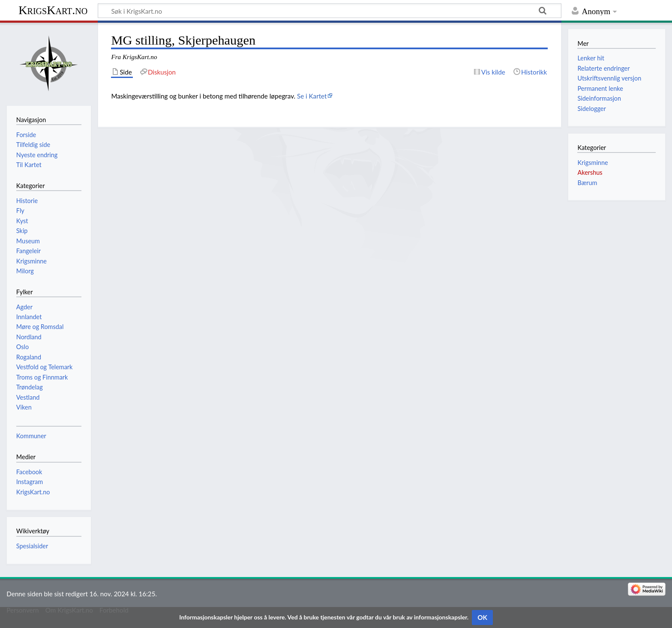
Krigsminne (592, 163)
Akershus (590, 172)
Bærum (587, 183)
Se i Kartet (312, 96)
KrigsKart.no (53, 10)
